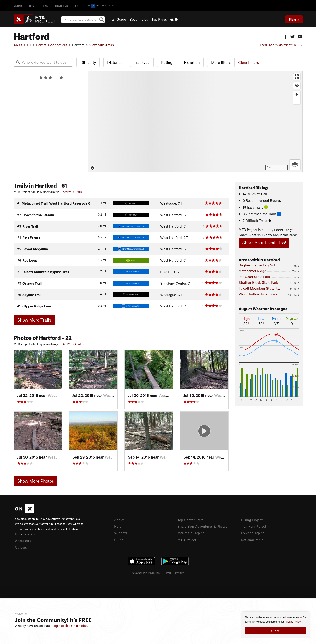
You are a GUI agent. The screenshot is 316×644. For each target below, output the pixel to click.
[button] (286, 36)
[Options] (295, 165)
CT (29, 45)
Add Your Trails (72, 192)
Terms (168, 573)
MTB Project (187, 540)
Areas (18, 45)
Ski (77, 6)
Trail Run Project (254, 526)
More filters (221, 62)
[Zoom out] (297, 101)
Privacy (179, 573)
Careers (21, 547)
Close (276, 631)
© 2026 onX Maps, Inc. (146, 573)
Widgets (121, 533)
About (119, 520)
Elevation (192, 62)
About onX (23, 541)
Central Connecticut (52, 45)
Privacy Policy (293, 622)
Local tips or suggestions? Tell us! (281, 45)
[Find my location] (297, 85)
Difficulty (88, 62)
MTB (32, 6)
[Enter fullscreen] (297, 77)
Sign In (294, 19)
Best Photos (139, 19)
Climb (18, 6)
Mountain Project (191, 533)
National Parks (252, 540)
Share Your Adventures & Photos (202, 526)
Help (118, 526)
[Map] (195, 122)
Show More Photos (35, 481)
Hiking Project (252, 520)
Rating (167, 62)
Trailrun (62, 6)
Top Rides (159, 19)
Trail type (142, 62)
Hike (45, 6)
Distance (115, 62)
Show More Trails (34, 320)
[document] (276, 625)
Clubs (119, 540)
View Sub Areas (101, 45)
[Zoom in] (297, 94)
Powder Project (252, 533)
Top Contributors (190, 520)
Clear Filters (249, 62)
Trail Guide (118, 19)
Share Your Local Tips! (264, 243)
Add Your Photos (73, 344)
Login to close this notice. (70, 626)
